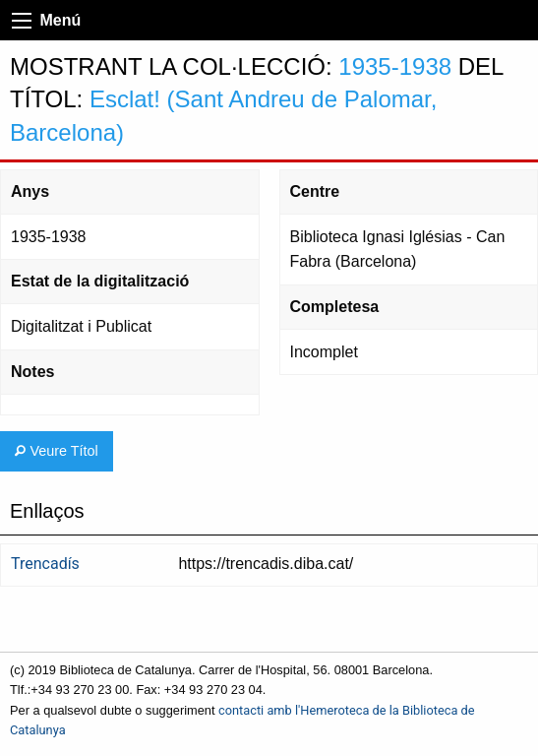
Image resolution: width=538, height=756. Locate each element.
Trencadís (45, 564)
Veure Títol (56, 451)
